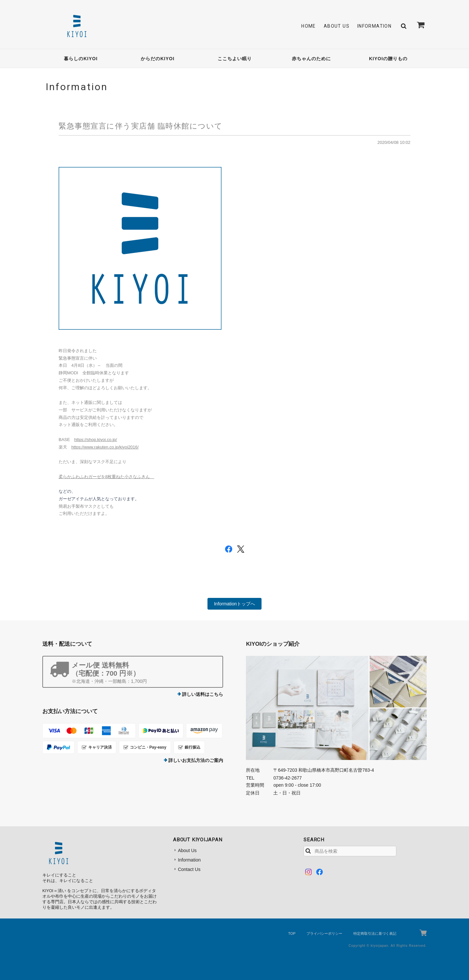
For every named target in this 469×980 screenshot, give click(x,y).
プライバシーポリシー (324, 933)
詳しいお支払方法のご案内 (196, 760)
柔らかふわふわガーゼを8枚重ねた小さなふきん (106, 477)
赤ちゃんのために (311, 59)
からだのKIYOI (157, 59)
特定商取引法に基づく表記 (375, 933)
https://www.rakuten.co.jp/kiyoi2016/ (105, 447)
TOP (292, 933)
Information (374, 26)
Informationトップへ (234, 604)
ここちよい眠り (235, 59)
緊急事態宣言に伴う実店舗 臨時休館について (141, 126)
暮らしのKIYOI (81, 59)
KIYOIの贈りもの (388, 59)
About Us (337, 26)
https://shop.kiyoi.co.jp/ (96, 440)
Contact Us (189, 869)
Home (309, 26)
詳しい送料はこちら (203, 694)
